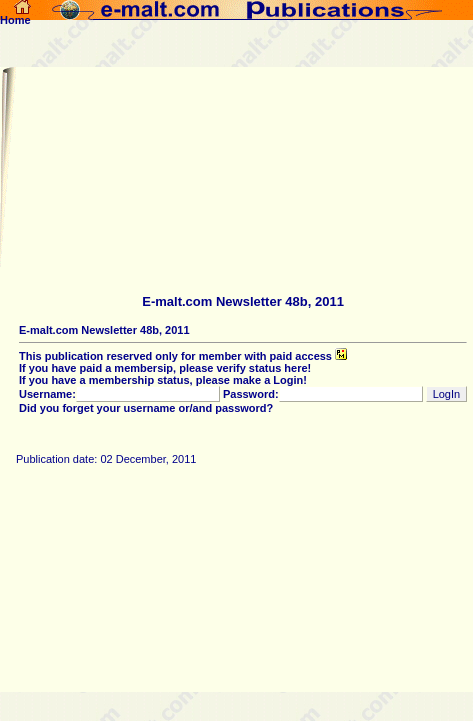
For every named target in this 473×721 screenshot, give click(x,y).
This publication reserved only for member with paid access (183, 356)
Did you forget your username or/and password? (146, 408)
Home (15, 15)
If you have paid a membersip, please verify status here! (165, 368)
